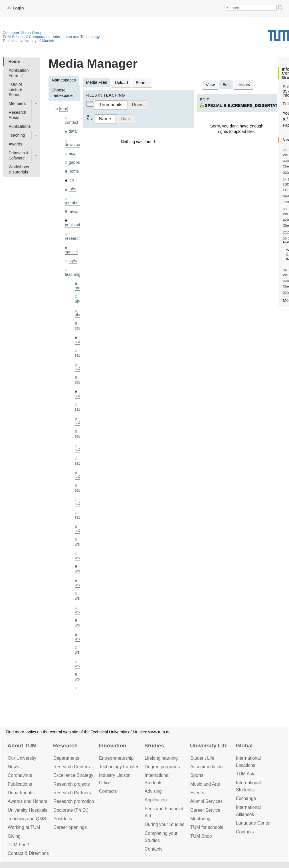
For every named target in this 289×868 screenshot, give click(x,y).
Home (14, 61)
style (73, 261)
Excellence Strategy (73, 775)
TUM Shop (201, 836)
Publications (20, 126)
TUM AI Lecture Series (15, 89)
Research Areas (17, 115)
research (73, 238)
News (13, 767)
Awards (15, 144)
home (74, 171)
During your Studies (164, 824)
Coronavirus (20, 775)
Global (244, 746)
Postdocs (63, 819)
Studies (154, 746)
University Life (209, 746)
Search (142, 83)
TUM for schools (207, 827)
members (73, 203)
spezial (71, 252)
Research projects (72, 784)
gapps (74, 162)
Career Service (205, 810)
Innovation (113, 746)
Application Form (19, 73)
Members (17, 103)
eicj (72, 153)
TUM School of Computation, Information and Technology (51, 37)
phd (78, 301)
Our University (22, 758)
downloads (75, 145)
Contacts (108, 791)
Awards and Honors (28, 801)
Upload (122, 83)
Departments (21, 793)
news (74, 211)
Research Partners (72, 793)
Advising (153, 791)
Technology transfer (119, 767)
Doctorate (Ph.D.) (71, 810)
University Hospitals (28, 810)
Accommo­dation (207, 767)
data (73, 131)
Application (156, 800)
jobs (72, 189)
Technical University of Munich (28, 41)
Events (197, 793)
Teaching (17, 135)
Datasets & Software (19, 155)
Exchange (246, 798)
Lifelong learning (161, 758)
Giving (14, 836)
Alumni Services (206, 801)
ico (71, 180)
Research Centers (72, 767)
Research (65, 746)
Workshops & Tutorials (19, 169)
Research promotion (74, 801)
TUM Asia (246, 774)
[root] (63, 109)
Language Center (253, 823)
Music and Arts (205, 784)
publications (76, 225)
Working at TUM (24, 827)
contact (71, 122)
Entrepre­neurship (116, 758)
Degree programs (162, 767)
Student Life (202, 758)
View (210, 85)
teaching (72, 274)
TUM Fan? (18, 845)
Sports (197, 775)
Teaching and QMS (27, 819)
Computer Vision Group (23, 33)
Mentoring (200, 819)
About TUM (22, 746)
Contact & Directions (28, 853)
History (244, 85)
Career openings (70, 827)
